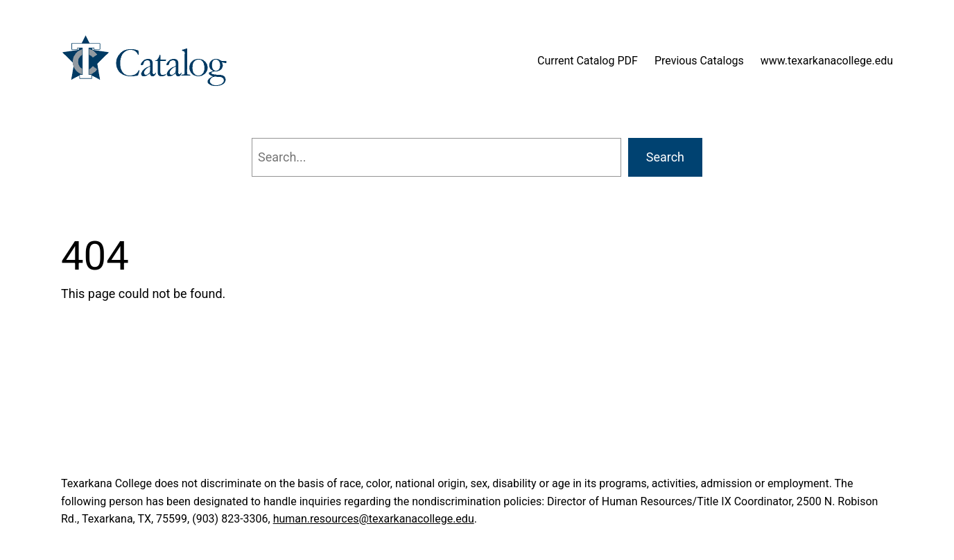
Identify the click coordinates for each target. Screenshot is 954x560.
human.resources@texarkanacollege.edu (374, 519)
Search (665, 157)
